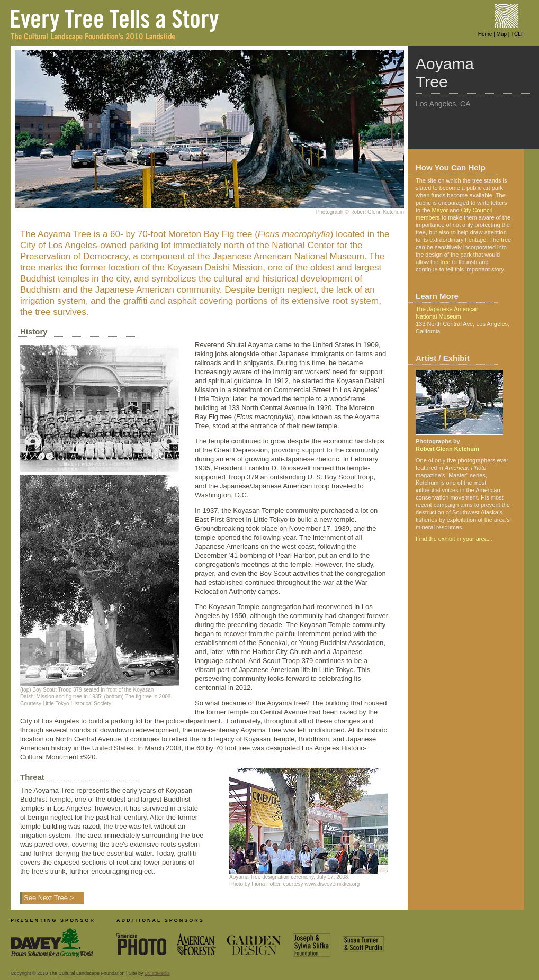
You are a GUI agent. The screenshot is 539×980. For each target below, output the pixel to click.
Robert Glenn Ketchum (447, 449)
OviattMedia (157, 973)
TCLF (518, 34)
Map (502, 34)
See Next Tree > (49, 898)
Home (485, 34)
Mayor (440, 210)
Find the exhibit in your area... (454, 539)
